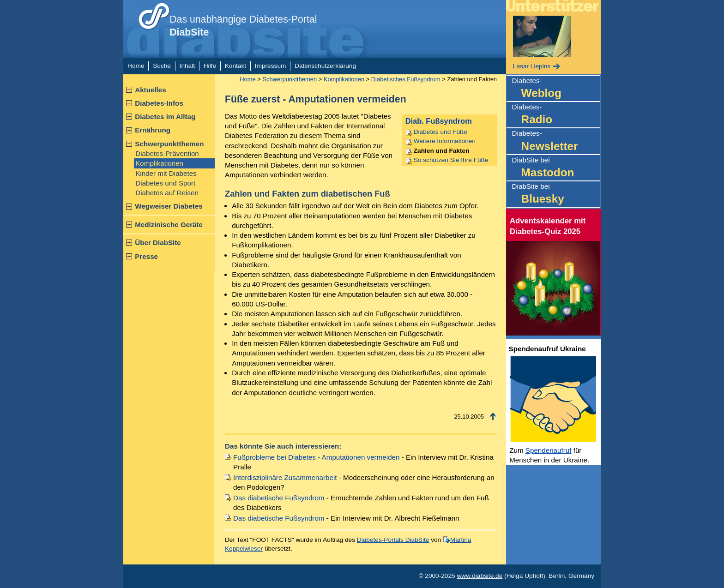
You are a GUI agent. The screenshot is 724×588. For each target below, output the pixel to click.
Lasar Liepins (532, 66)
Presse (146, 256)
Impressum (271, 66)
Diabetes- (556, 89)
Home (136, 66)
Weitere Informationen (445, 141)
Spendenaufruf (549, 450)
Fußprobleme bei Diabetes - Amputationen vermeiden (316, 457)
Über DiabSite (158, 243)
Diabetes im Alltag (165, 117)
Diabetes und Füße (440, 132)
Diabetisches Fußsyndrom (406, 79)
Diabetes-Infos (159, 103)
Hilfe (210, 66)
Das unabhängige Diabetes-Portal (243, 26)
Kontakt (235, 66)
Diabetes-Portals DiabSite (393, 540)
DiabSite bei (556, 168)
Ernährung (153, 130)
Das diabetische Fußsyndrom (279, 498)
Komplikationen (159, 163)
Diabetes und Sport (165, 183)
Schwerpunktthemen (169, 144)
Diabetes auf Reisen (167, 193)
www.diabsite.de (480, 576)
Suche (162, 66)
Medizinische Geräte (169, 225)
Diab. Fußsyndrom (439, 121)
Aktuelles (151, 90)
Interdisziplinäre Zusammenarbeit (285, 477)
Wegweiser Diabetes (169, 206)
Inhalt (187, 66)
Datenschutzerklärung (325, 66)
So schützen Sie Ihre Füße (451, 160)
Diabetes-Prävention (167, 153)
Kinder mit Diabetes (166, 173)
